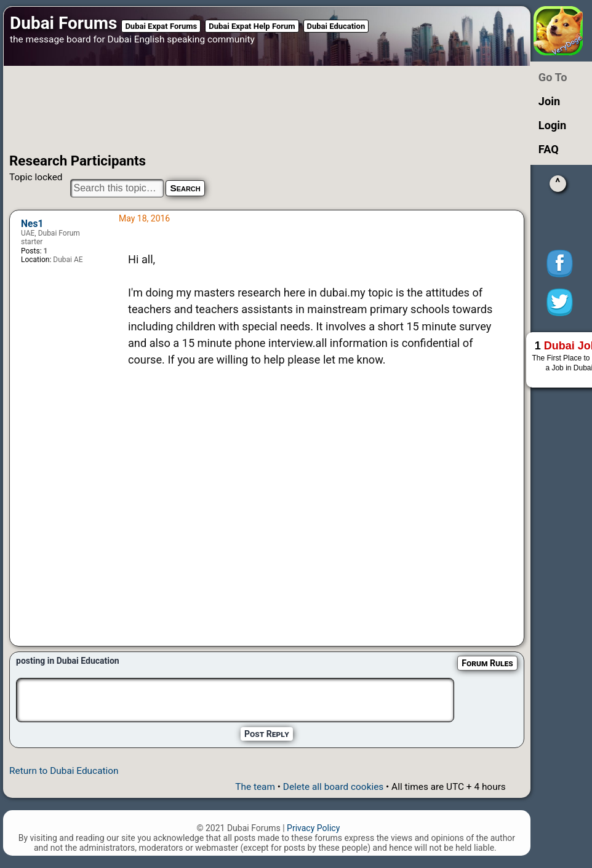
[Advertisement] (250, 109)
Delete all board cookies (333, 787)
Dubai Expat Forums (161, 26)
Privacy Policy (313, 828)
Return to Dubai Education (64, 771)
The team (255, 787)
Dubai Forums (63, 23)
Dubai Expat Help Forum (252, 26)
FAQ (549, 149)
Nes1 (32, 224)
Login (553, 125)
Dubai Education (336, 26)
